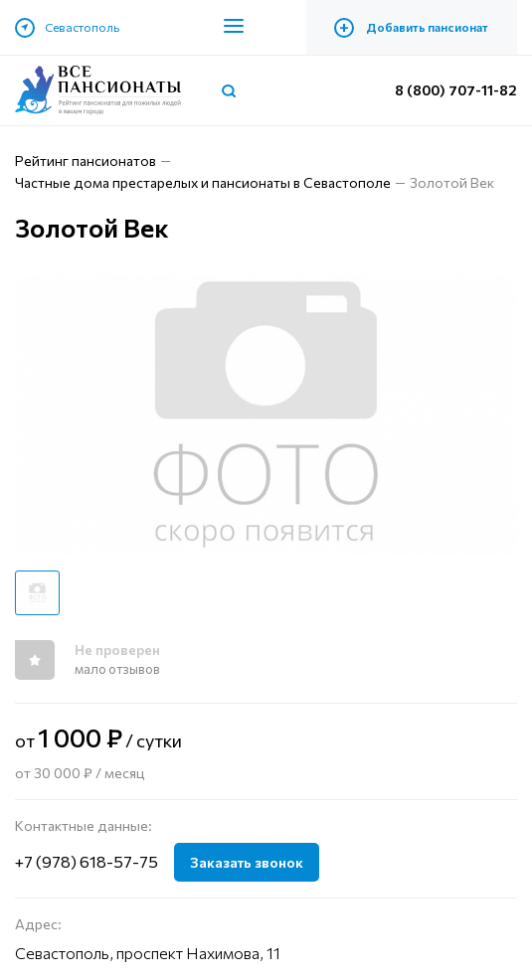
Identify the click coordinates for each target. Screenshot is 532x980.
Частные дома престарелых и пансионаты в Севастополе (203, 182)
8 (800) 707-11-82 (456, 90)
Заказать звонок (247, 862)
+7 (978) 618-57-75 (87, 861)
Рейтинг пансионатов (86, 161)
